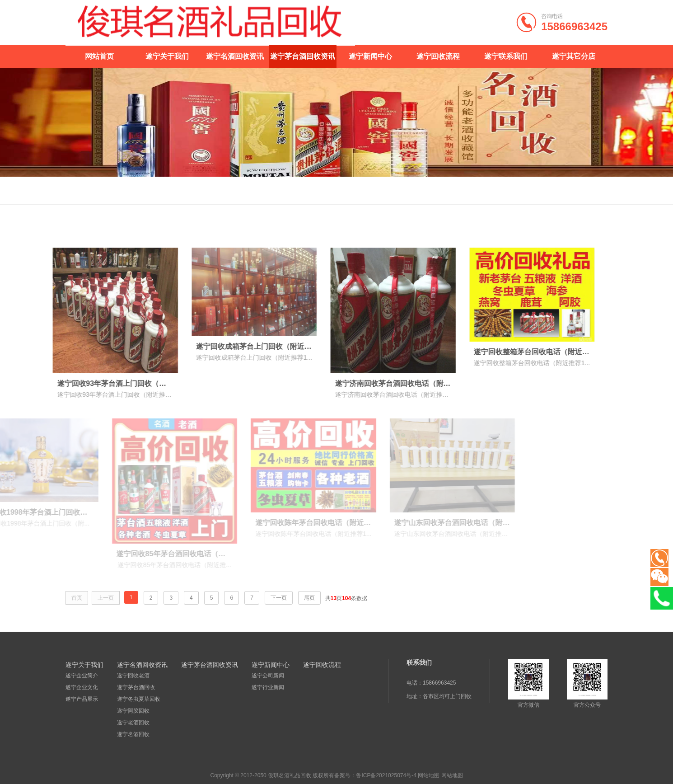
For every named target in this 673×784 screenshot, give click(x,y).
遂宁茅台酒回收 (136, 687)
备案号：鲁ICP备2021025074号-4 (375, 775)
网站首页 (99, 56)
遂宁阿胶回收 (133, 711)
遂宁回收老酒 (133, 676)
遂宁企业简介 (82, 676)
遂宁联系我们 (506, 56)
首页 (575, 191)
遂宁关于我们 (167, 56)
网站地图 (429, 775)
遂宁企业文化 (82, 687)
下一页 (279, 598)
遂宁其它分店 (574, 56)
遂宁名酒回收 (133, 734)
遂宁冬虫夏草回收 (139, 699)
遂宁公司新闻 (268, 676)
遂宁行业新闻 (268, 687)
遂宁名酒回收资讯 (235, 56)
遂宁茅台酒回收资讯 (303, 56)
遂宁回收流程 (438, 56)
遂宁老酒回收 (133, 723)
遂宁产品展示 (82, 699)
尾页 (309, 598)
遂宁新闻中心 (370, 56)
